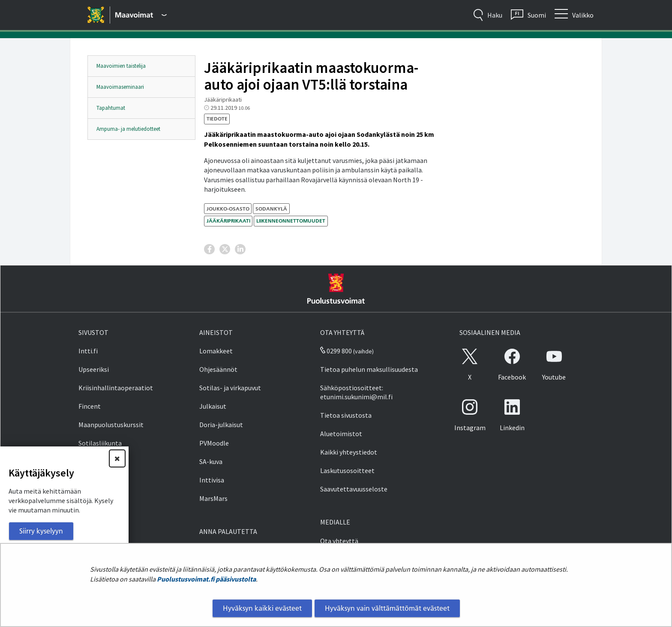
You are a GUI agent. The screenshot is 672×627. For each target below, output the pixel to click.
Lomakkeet (216, 351)
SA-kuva (211, 461)
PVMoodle (214, 443)
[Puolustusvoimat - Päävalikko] (141, 15)
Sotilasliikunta (100, 443)
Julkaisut (213, 406)
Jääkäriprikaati (228, 221)
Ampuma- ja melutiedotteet (128, 129)
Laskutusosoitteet (347, 470)
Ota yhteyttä (339, 541)
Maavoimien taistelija (121, 66)
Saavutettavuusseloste (354, 489)
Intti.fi (88, 351)
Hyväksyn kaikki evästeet (262, 608)
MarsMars (213, 498)
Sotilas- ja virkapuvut (230, 388)
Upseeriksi (94, 369)
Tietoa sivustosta (346, 415)
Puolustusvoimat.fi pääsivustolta (206, 579)
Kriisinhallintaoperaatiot (116, 388)
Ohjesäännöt (218, 369)
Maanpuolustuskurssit (111, 425)
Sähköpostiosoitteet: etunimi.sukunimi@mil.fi (356, 392)
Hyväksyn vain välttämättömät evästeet (387, 608)
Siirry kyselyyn (41, 531)
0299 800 (336, 351)
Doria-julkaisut (221, 425)
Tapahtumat (111, 108)
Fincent (90, 406)
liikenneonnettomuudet (291, 221)
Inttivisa (212, 480)
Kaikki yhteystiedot (349, 452)
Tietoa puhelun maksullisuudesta (369, 369)
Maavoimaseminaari (120, 87)
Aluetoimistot (341, 434)
